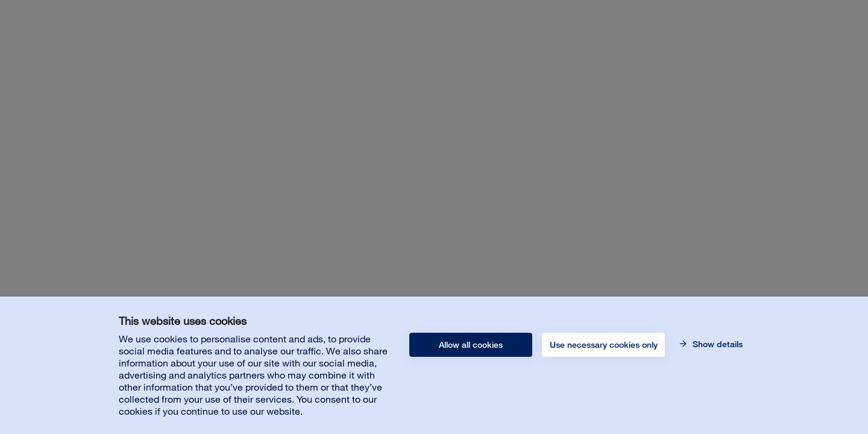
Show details (716, 344)
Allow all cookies (471, 345)
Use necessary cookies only (604, 345)
